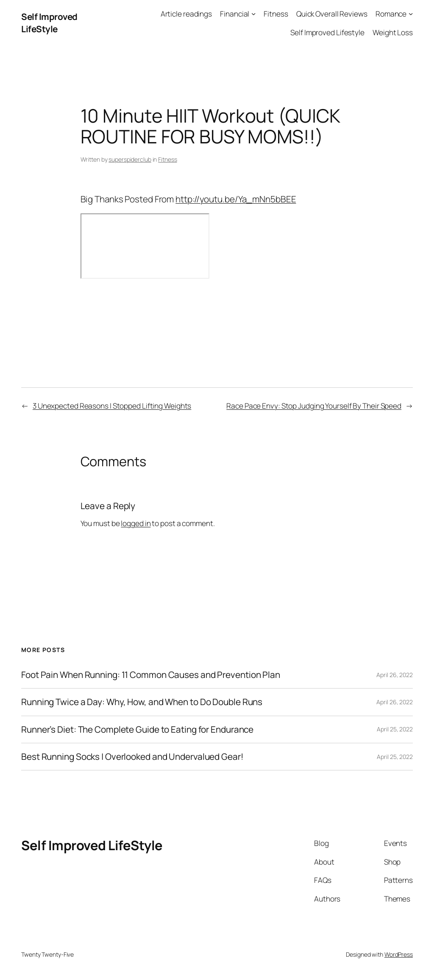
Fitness (276, 14)
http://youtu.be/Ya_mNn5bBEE (236, 199)
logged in (136, 523)
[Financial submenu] (253, 14)
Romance (391, 14)
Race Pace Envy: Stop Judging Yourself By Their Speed (314, 406)
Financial (235, 14)
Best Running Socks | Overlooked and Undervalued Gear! (132, 757)
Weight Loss (393, 32)
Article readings (186, 14)
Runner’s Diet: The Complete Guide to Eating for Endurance (137, 729)
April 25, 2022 (395, 729)
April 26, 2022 (395, 675)
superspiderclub (130, 159)
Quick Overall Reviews (332, 14)
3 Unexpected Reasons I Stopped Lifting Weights (112, 406)
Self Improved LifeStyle (49, 23)
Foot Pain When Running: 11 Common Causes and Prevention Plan (151, 675)
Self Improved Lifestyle (327, 32)
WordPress (399, 954)
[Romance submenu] (411, 14)
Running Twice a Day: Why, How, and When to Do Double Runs (142, 702)
